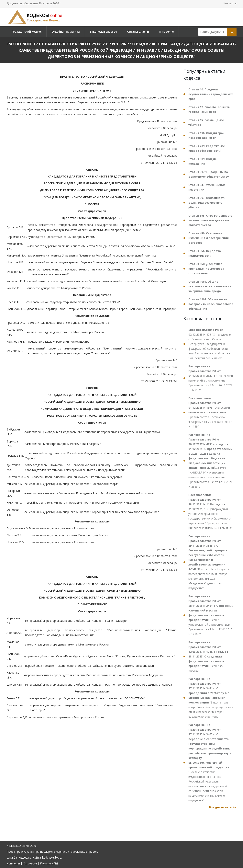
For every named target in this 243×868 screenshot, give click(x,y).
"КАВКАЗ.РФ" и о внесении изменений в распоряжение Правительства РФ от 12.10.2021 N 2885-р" (210, 461)
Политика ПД (49, 863)
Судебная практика (66, 32)
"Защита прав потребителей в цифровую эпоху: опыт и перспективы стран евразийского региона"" (211, 698)
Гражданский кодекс (27, 32)
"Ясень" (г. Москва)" (208, 656)
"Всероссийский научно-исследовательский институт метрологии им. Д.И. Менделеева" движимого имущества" (209, 562)
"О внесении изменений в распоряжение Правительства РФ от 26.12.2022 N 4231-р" (211, 378)
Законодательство (103, 32)
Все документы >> (223, 807)
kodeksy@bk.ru (52, 857)
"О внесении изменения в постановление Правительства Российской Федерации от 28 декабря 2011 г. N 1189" (210, 412)
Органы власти (138, 32)
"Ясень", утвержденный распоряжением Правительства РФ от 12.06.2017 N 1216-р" (211, 615)
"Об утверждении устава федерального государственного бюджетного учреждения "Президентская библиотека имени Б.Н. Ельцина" (210, 511)
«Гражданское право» (83, 852)
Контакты (230, 3)
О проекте (166, 32)
